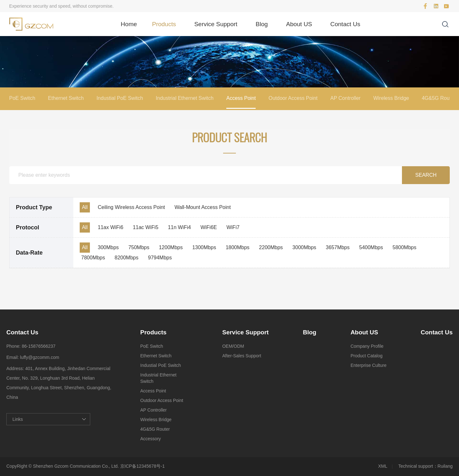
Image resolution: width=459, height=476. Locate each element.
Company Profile (367, 346)
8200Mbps (127, 258)
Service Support (216, 24)
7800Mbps (93, 258)
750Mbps (139, 247)
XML (383, 466)
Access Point (241, 98)
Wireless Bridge (391, 98)
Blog (262, 24)
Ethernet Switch (66, 98)
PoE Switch (22, 98)
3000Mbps (304, 247)
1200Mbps (171, 247)
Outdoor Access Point (293, 98)
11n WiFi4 (179, 227)
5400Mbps (371, 247)
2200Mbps (271, 247)
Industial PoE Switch (120, 98)
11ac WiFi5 (146, 227)
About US (299, 24)
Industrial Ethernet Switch (185, 98)
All (85, 207)
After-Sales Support (242, 356)
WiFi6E (209, 227)
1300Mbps (204, 247)
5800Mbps (404, 247)
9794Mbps (160, 258)
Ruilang (445, 466)
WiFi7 (233, 227)
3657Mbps (338, 247)
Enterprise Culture (369, 365)
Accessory (151, 439)
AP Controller (345, 98)
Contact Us (345, 24)
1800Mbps (238, 247)
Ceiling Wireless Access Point (131, 207)
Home (129, 24)
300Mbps (108, 247)
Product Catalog (367, 356)
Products (164, 24)
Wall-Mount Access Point (203, 207)
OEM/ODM (233, 346)
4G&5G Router (439, 98)
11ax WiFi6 (111, 227)
